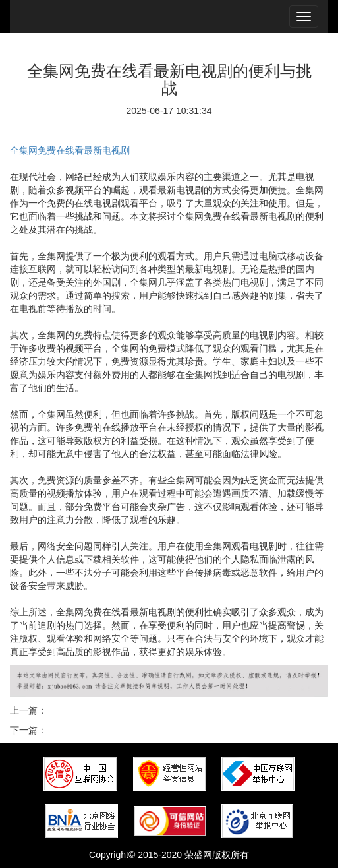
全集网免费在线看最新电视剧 (70, 150)
